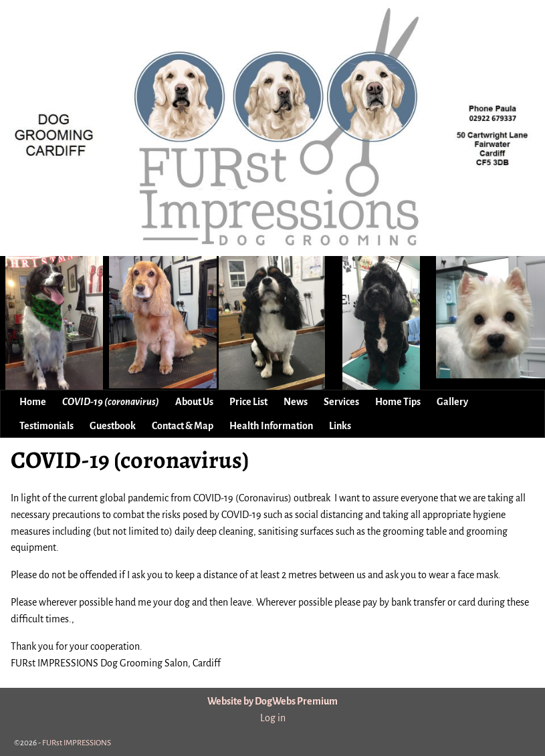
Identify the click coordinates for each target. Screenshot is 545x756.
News (296, 402)
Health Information (271, 426)
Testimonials (46, 426)
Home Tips (398, 402)
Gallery (452, 402)
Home (33, 402)
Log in (273, 718)
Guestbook (113, 426)
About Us (194, 402)
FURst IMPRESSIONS (77, 743)
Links (340, 426)
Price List (248, 402)
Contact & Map (183, 426)
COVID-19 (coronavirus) (111, 402)
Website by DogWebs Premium (272, 701)
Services (341, 402)
